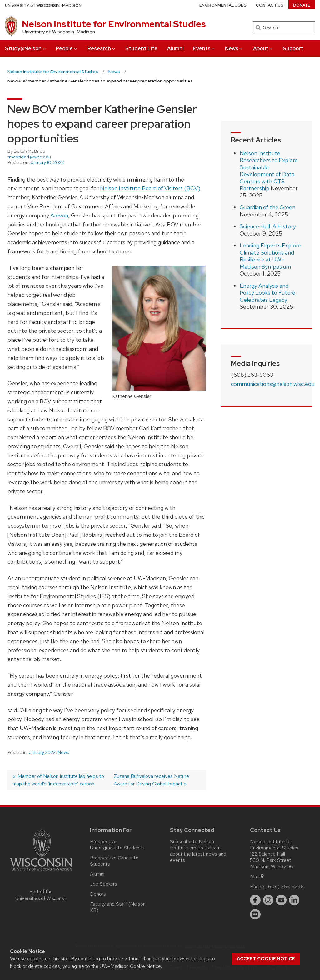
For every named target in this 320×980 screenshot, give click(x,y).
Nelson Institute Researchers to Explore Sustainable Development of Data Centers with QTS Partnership (269, 171)
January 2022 (42, 752)
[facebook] (255, 900)
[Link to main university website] (41, 872)
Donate (302, 5)
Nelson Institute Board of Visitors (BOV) (150, 188)
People (67, 49)
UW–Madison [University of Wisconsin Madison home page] (43, 5)
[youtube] (281, 900)
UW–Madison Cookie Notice (130, 966)
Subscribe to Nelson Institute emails (192, 845)
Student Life (141, 49)
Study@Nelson (26, 49)
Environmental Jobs (223, 5)
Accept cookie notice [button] (266, 959)
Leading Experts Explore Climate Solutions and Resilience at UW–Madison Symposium (270, 256)
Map (257, 876)
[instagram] (268, 900)
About (263, 49)
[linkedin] (294, 900)
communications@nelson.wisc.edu (273, 384)
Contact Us (270, 5)
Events (204, 49)
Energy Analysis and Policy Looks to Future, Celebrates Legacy (268, 293)
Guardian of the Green (267, 207)
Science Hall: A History (268, 226)
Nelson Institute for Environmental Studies (114, 24)
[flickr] (255, 914)
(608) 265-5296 (285, 886)
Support (293, 49)
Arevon (59, 215)
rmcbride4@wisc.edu (29, 157)
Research (102, 49)
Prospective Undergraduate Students (117, 845)
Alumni (175, 49)
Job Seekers (104, 884)
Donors (98, 894)
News (234, 49)
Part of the (41, 895)
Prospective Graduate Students (114, 861)
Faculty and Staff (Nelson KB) (118, 907)
